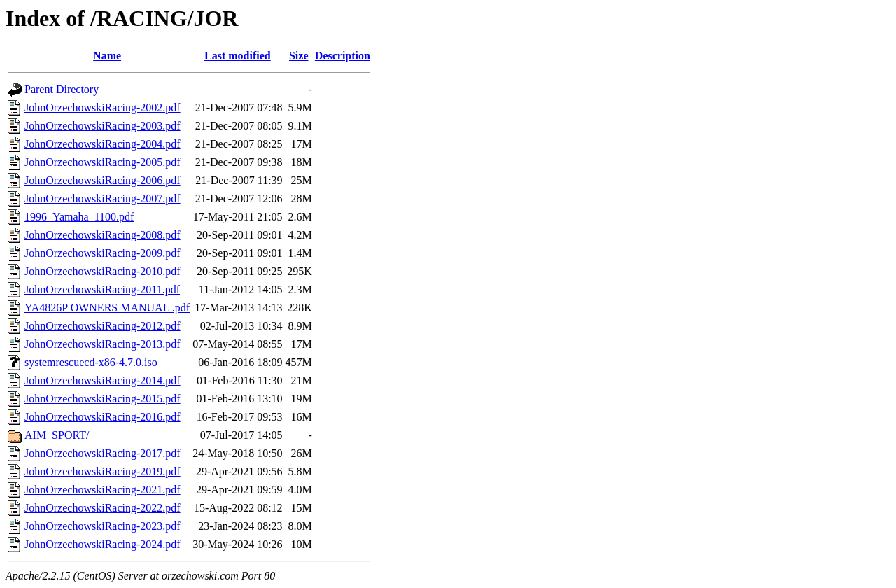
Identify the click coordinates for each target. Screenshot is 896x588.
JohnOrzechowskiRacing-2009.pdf (103, 253)
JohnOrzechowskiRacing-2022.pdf (103, 508)
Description (343, 56)
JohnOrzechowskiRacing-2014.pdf (103, 380)
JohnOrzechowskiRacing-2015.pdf (103, 399)
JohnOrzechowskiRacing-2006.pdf (103, 180)
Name (107, 56)
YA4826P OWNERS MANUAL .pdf (107, 308)
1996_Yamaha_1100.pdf (79, 217)
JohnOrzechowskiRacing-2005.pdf (103, 162)
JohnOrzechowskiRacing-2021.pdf (103, 490)
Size (299, 56)
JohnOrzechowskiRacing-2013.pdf (103, 344)
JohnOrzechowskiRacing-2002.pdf (103, 107)
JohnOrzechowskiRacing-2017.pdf (103, 453)
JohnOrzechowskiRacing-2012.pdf (103, 326)
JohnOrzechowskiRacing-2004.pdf (103, 144)
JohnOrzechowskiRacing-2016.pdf (103, 417)
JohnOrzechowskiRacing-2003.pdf (103, 126)
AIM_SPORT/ (57, 435)
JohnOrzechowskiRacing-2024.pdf (103, 544)
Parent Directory (62, 89)
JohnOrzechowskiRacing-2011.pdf (102, 289)
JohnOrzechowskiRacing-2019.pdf (103, 471)
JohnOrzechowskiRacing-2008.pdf (103, 235)
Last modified (238, 56)
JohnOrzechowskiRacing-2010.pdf (103, 271)
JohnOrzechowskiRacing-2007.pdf (103, 198)
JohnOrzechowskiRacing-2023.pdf (103, 526)
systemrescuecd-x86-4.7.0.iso (91, 362)
